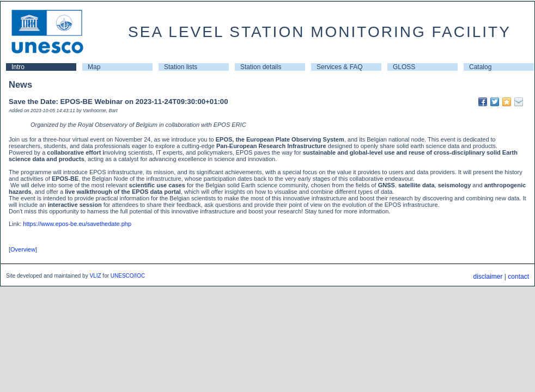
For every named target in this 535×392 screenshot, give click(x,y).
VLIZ (95, 276)
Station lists (181, 67)
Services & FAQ (340, 67)
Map (94, 67)
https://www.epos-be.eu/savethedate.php (77, 224)
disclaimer (488, 277)
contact (518, 277)
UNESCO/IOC (128, 276)
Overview (23, 249)
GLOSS (404, 67)
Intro (18, 67)
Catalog (480, 67)
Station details (261, 67)
